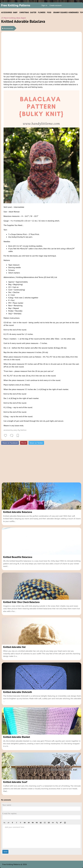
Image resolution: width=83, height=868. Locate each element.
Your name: (7, 805)
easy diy (17, 430)
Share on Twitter (36, 443)
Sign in (44, 5)
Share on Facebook (10, 443)
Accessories (9, 28)
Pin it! (24, 443)
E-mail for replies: (10, 813)
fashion (24, 430)
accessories (8, 430)
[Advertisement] (41, 52)
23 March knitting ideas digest (13, 18)
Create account (56, 5)
